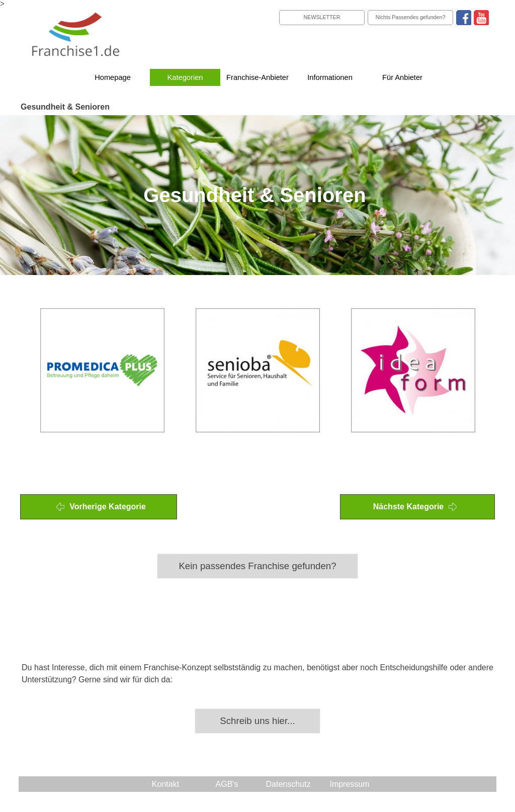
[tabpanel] (257, 284)
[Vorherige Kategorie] (99, 507)
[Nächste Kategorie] (417, 507)
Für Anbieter (402, 77)
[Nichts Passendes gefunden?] (410, 18)
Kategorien (185, 77)
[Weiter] (490, 370)
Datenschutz (288, 784)
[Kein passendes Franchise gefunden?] (257, 566)
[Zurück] (25, 370)
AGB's (227, 784)
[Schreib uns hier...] (257, 721)
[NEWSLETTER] (322, 18)
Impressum (349, 784)
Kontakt (165, 784)
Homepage (113, 77)
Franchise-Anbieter (257, 77)
